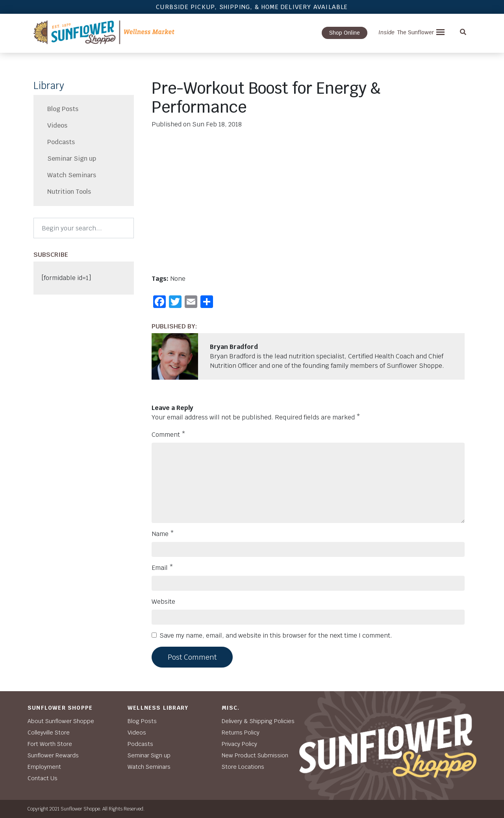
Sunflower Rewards (53, 755)
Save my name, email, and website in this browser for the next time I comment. (276, 635)
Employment (44, 767)
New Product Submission (255, 755)
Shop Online (345, 33)
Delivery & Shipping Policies (258, 721)
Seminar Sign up (72, 159)
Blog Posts (63, 109)
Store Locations (243, 767)
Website (163, 602)
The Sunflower (406, 32)
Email (162, 568)
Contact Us (43, 778)
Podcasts (61, 142)
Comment (169, 435)
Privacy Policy (239, 744)
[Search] (84, 228)
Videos (57, 125)
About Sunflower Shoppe (61, 721)
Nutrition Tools (69, 192)
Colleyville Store (49, 733)
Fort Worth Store (50, 744)
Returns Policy (241, 733)
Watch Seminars (72, 175)
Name (163, 534)
